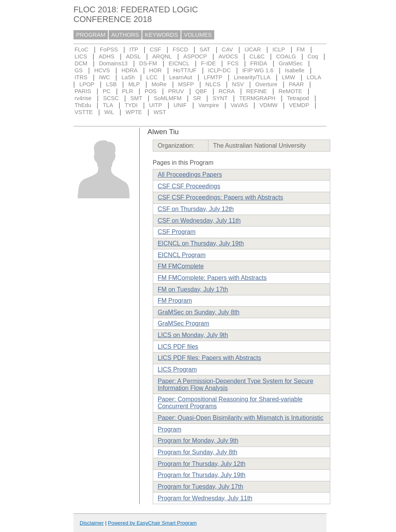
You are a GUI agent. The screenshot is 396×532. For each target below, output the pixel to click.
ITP (134, 49)
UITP (156, 105)
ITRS (81, 77)
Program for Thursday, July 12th (202, 464)
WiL (109, 112)
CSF (155, 49)
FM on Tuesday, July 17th (193, 289)
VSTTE (84, 112)
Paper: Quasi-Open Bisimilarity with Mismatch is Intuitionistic (241, 418)
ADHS (107, 56)
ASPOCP (195, 56)
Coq (313, 56)
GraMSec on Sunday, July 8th (199, 312)
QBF (201, 91)
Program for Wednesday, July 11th (205, 498)
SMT (136, 98)
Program (170, 429)
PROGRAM (91, 35)
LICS (81, 56)
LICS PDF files (178, 347)
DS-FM (148, 63)
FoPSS (109, 49)
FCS (233, 63)
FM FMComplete (181, 266)
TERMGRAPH (257, 98)
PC (106, 91)
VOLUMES (198, 35)
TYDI (131, 105)
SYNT (220, 98)
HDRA (130, 70)
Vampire (209, 105)
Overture (266, 84)
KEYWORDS (162, 35)
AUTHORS (125, 35)
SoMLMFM (168, 98)
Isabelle (295, 70)
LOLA (314, 77)
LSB (111, 84)
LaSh (128, 77)
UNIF (180, 105)
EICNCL (179, 63)
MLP (134, 84)
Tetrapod (298, 98)
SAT (205, 49)
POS (151, 91)
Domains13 (113, 63)
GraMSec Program (183, 323)
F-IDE (208, 63)
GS (79, 70)
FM (301, 49)
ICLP (279, 49)
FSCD (180, 49)
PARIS (83, 91)
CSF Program (177, 232)
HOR (156, 70)
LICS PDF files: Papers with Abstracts (210, 358)
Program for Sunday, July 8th (198, 452)
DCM (81, 63)
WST (160, 112)
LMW (288, 77)
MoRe (159, 84)
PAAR (296, 84)
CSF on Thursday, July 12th (196, 209)
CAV (227, 49)
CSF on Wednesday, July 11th (199, 221)
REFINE (257, 91)
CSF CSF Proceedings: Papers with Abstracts (221, 197)
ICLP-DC (219, 70)
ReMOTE (290, 91)
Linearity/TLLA (252, 77)
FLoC (82, 49)
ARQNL (162, 56)
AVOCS (228, 56)
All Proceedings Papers (190, 175)
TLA (108, 105)
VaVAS (239, 105)
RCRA (227, 91)
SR (197, 98)
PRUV (176, 91)
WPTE (134, 112)
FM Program (175, 301)
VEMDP (299, 105)
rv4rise (83, 98)
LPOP (87, 84)
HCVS (102, 70)
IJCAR (253, 49)
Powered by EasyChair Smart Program (152, 523)
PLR (128, 91)
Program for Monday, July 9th (198, 441)
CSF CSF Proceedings (189, 186)
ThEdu (83, 105)
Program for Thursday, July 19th (202, 475)
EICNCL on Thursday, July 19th (201, 243)
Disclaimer (92, 523)
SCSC (111, 98)
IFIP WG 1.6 (258, 70)
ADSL (133, 56)
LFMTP (213, 77)
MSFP (186, 84)
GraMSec (291, 63)
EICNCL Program (182, 255)
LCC (152, 77)
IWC (105, 77)
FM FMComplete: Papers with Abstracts (212, 278)
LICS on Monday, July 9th (193, 335)
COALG (286, 56)
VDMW (268, 105)
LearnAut (180, 77)
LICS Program (177, 369)
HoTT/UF (185, 70)
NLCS (213, 84)
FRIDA (259, 63)
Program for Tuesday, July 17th (201, 487)
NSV (238, 84)
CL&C (257, 56)
